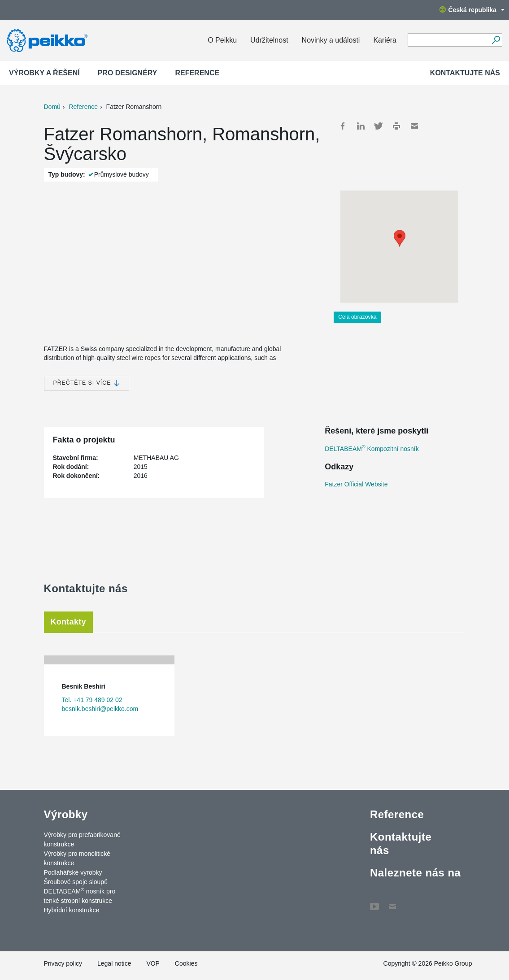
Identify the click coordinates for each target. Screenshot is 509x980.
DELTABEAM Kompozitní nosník (372, 449)
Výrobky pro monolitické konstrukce (77, 858)
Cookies (186, 963)
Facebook (343, 126)
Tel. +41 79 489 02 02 (92, 700)
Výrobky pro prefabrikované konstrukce (82, 839)
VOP (153, 963)
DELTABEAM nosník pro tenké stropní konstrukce (80, 895)
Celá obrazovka (357, 317)
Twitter (378, 126)
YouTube (374, 902)
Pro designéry (128, 73)
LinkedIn (361, 126)
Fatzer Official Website (356, 484)
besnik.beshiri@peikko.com (100, 709)
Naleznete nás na (415, 873)
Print (396, 126)
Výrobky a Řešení (44, 73)
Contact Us (392, 902)
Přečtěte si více (87, 383)
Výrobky (66, 814)
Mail (414, 126)
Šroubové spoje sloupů (76, 882)
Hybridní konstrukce (72, 910)
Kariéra (385, 40)
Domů (52, 107)
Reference (197, 73)
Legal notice (114, 963)
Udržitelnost (269, 40)
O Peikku (222, 40)
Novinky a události (331, 40)
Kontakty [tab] (68, 622)
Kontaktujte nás (465, 73)
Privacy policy (63, 963)
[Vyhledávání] (496, 40)
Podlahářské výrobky (73, 872)
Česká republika (472, 10)
